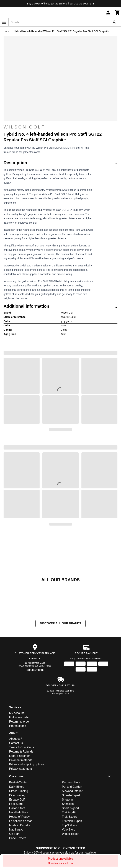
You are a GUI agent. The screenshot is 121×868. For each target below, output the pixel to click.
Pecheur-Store (71, 782)
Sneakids (68, 804)
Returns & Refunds (21, 752)
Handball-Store (19, 812)
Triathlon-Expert (72, 821)
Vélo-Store (69, 830)
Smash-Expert (71, 795)
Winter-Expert (71, 834)
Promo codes (18, 726)
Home (7, 31)
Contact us (35, 659)
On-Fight (15, 834)
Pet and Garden (72, 787)
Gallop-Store (17, 808)
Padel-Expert (18, 838)
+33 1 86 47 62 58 (35, 670)
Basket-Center (18, 782)
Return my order (20, 722)
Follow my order (19, 717)
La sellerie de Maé (21, 821)
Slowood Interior (72, 791)
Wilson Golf (24, 127)
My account (17, 713)
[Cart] (117, 12)
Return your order (60, 694)
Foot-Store (16, 804)
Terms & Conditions (22, 747)
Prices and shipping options (27, 764)
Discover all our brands (60, 623)
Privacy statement (21, 769)
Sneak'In (68, 800)
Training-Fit (69, 812)
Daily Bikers (17, 787)
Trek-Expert (69, 817)
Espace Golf (17, 800)
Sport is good (70, 808)
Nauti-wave (16, 830)
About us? (16, 739)
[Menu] (4, 22)
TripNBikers (69, 825)
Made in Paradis (20, 825)
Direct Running (19, 791)
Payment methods (21, 760)
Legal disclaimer (20, 756)
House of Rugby (20, 817)
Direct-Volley (17, 795)
